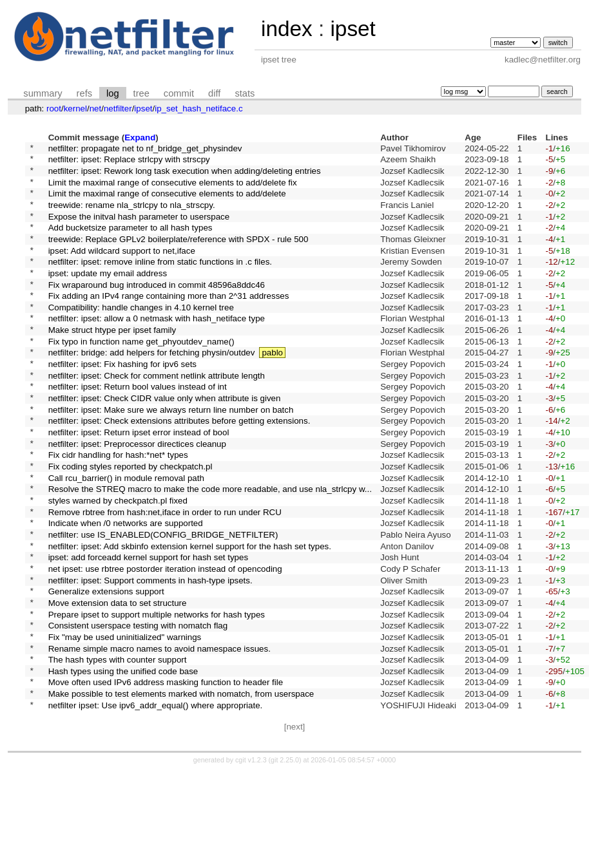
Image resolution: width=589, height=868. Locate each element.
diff (214, 93)
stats (245, 93)
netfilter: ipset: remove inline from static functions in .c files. (160, 282)
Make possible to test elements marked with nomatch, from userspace (181, 788)
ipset (352, 29)
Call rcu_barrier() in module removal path (126, 535)
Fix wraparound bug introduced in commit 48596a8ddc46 (157, 309)
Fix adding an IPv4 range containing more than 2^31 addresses (169, 322)
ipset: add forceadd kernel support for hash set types (148, 628)
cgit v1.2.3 (251, 856)
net (96, 108)
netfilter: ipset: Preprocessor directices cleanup (137, 495)
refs (84, 93)
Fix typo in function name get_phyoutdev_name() (141, 375)
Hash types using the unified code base (123, 761)
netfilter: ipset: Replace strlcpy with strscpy (129, 163)
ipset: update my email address (108, 295)
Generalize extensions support (106, 668)
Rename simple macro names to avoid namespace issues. (159, 734)
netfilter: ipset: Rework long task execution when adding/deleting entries (185, 175)
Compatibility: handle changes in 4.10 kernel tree (141, 335)
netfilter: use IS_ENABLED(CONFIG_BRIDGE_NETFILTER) (163, 601)
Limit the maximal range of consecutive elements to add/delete (167, 203)
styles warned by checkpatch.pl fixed (118, 561)
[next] (295, 823)
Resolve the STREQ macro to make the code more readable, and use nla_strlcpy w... (210, 548)
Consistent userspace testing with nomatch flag (138, 708)
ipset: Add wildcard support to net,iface (122, 269)
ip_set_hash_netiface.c (198, 108)
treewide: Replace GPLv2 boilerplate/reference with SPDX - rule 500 (179, 255)
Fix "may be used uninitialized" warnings (125, 721)
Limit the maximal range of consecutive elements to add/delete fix (173, 189)
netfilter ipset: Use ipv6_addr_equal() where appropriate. (156, 801)
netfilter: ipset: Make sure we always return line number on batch (171, 455)
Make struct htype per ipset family (112, 362)
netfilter (118, 108)
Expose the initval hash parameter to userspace (139, 229)
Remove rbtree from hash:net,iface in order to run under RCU (165, 575)
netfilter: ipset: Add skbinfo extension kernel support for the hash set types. (190, 615)
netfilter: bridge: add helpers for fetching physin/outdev (152, 389)
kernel (75, 108)
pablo (272, 389)
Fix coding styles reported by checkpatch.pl (130, 522)
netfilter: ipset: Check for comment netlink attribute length (157, 415)
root (54, 108)
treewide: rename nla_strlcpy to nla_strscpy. (132, 215)
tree (141, 93)
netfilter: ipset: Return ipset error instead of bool (139, 482)
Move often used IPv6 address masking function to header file (166, 774)
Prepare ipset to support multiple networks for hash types (157, 694)
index (287, 29)
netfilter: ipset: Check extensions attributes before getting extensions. (179, 468)
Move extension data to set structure (118, 681)
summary (43, 93)
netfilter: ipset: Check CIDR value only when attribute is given (165, 442)
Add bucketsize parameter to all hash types (130, 242)
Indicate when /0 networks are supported (126, 588)
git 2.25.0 (285, 856)
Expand (140, 137)
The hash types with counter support (118, 748)
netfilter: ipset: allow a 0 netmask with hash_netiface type (157, 349)
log (113, 93)
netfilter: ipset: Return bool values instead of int (138, 429)
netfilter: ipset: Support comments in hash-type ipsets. (150, 655)
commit (179, 93)
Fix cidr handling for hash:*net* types (118, 508)
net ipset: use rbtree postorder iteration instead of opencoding (165, 641)
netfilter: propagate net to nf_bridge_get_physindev (145, 149)
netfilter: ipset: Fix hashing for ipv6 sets (122, 402)
